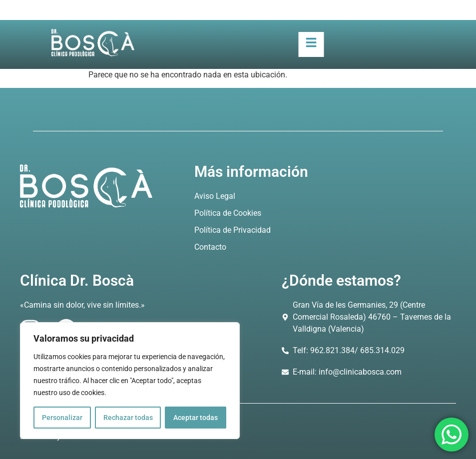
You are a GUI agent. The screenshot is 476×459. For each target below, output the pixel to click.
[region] (130, 381)
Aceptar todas (196, 418)
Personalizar (62, 418)
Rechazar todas (128, 418)
